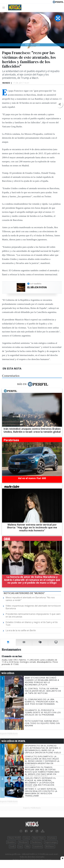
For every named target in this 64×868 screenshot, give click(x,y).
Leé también (36, 284)
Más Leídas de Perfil (13, 741)
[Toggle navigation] (4, 7)
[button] (60, 104)
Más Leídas (8, 673)
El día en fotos (37, 287)
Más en (32, 384)
